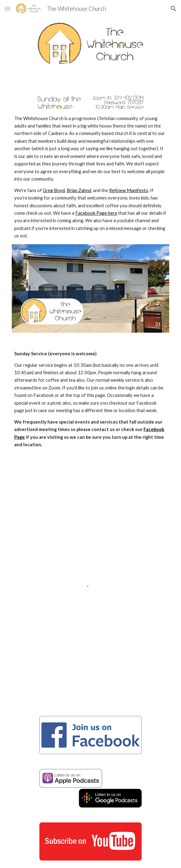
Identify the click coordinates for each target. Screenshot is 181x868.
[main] (90, 177)
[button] (7, 9)
